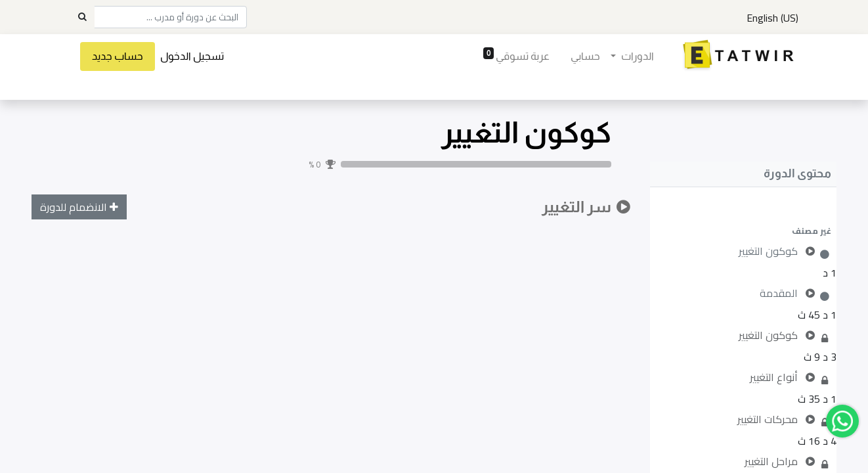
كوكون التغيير (526, 132)
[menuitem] (585, 56)
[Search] (82, 17)
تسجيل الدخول (192, 56)
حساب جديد (118, 56)
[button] (743, 231)
